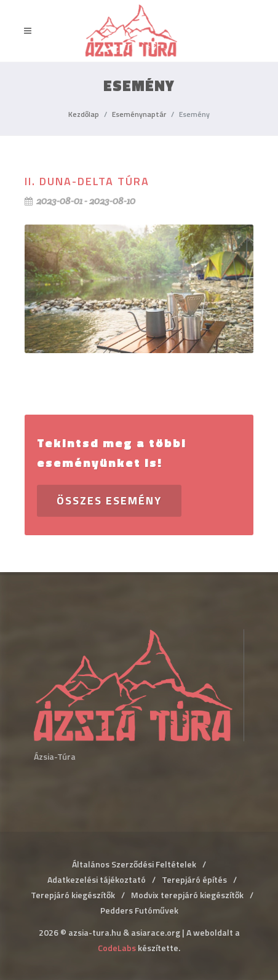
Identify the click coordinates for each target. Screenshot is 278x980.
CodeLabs (117, 948)
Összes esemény (109, 500)
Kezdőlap (84, 114)
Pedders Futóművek (139, 910)
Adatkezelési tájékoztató (97, 879)
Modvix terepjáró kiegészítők (187, 895)
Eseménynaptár (139, 114)
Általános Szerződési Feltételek (134, 864)
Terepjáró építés (194, 879)
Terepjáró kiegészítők (73, 895)
